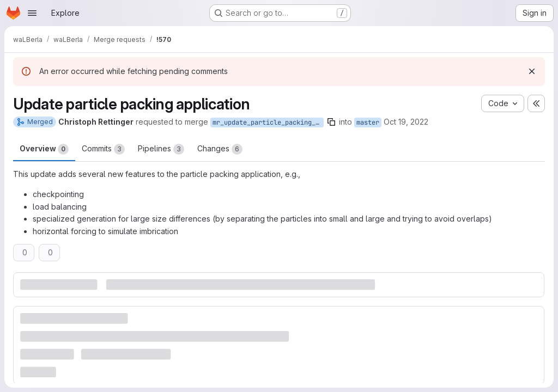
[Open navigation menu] (32, 13)
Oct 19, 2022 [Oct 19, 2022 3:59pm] (406, 122)
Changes (220, 149)
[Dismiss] (532, 71)
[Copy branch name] (331, 122)
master (368, 122)
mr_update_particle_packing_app (268, 122)
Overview (44, 149)
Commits (103, 149)
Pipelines (161, 149)
